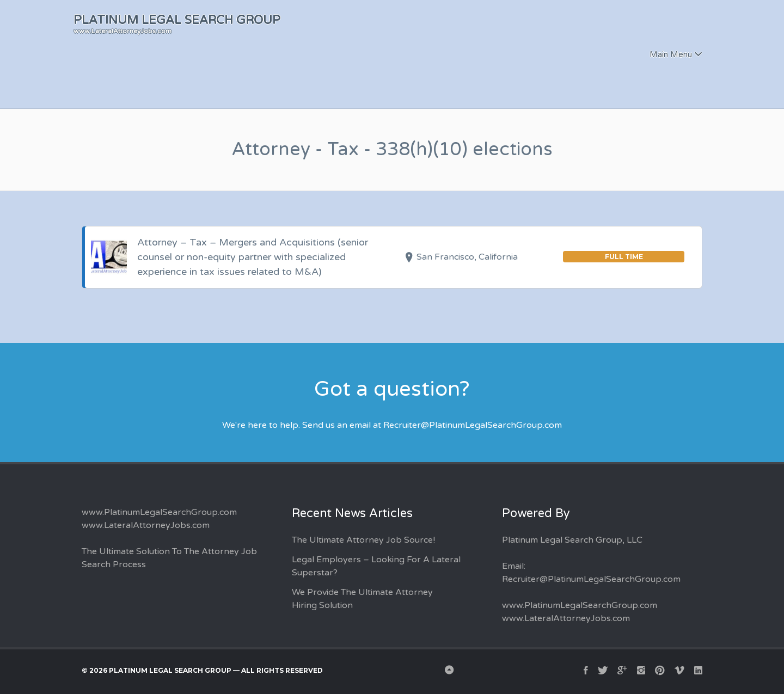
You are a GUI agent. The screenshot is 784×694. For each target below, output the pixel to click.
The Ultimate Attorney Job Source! (363, 540)
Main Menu (671, 54)
